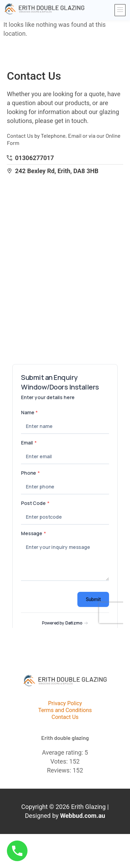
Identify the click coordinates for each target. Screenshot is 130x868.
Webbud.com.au (83, 816)
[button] (120, 10)
